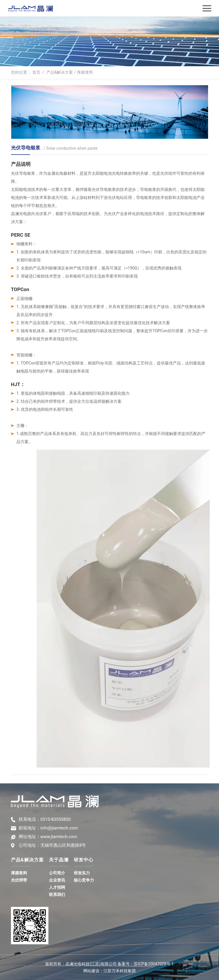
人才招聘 (57, 887)
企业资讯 (57, 880)
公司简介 (57, 873)
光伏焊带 (19, 880)
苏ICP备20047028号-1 (154, 964)
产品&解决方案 (60, 72)
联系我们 (57, 894)
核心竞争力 (84, 880)
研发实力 (82, 873)
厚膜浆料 (85, 72)
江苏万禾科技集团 (120, 971)
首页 (36, 72)
